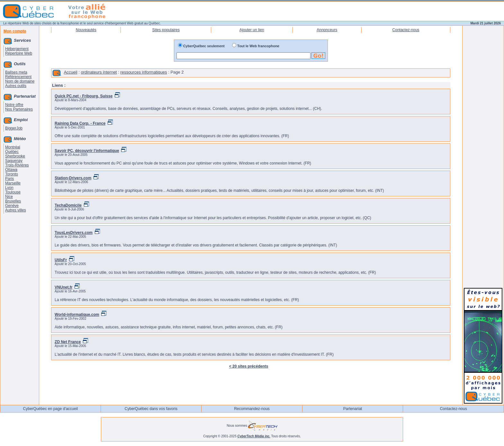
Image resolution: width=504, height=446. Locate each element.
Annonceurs (327, 30)
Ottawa (11, 170)
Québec (12, 152)
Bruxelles (13, 201)
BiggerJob (14, 128)
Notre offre (14, 105)
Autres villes (16, 210)
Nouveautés (86, 30)
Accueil (71, 72)
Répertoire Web (19, 53)
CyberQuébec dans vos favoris (151, 409)
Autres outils (16, 86)
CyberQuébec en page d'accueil (50, 409)
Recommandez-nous (252, 409)
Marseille (13, 183)
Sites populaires (166, 30)
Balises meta (16, 72)
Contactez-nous (406, 30)
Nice (9, 197)
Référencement (18, 77)
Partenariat (353, 409)
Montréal (13, 147)
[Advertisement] (483, 187)
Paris (9, 179)
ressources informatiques (144, 72)
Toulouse (13, 192)
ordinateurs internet (99, 72)
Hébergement (17, 49)
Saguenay (14, 161)
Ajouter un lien (252, 30)
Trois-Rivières (17, 165)
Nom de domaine (20, 81)
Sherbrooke (15, 156)
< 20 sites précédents (249, 366)
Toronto (12, 174)
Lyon (9, 188)
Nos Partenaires (19, 109)
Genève (12, 206)
